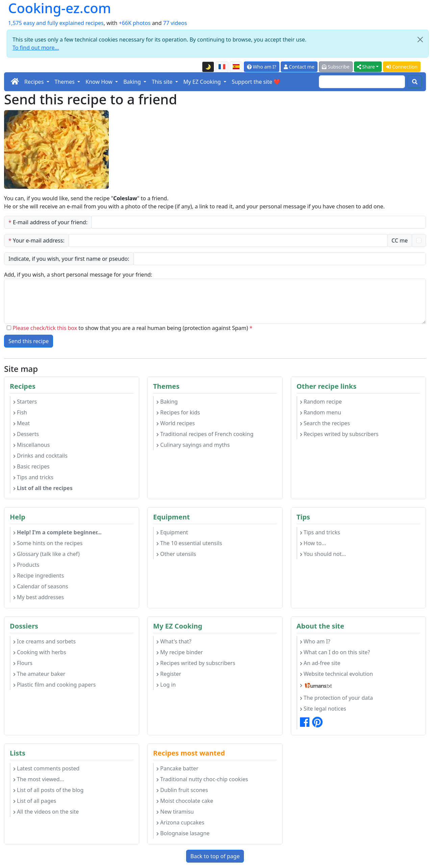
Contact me (299, 67)
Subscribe (336, 67)
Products (26, 565)
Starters (25, 402)
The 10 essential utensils (189, 543)
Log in (166, 685)
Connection (402, 67)
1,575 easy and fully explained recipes (56, 23)
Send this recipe (29, 341)
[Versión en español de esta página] (236, 67)
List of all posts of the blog (48, 790)
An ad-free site (320, 663)
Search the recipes (325, 423)
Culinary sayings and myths (193, 445)
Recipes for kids (178, 412)
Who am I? (262, 67)
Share (366, 67)
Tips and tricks (33, 477)
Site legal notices (323, 709)
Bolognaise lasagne (183, 833)
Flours (23, 663)
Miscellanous (31, 445)
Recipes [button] (35, 82)
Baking (167, 402)
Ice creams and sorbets (44, 641)
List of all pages (35, 801)
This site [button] (163, 82)
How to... (313, 543)
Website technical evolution (337, 674)
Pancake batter (177, 768)
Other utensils (176, 554)
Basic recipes (31, 466)
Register (169, 674)
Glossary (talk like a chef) (46, 554)
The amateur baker (39, 674)
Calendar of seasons (41, 586)
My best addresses (39, 597)
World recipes (176, 423)
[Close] (420, 40)
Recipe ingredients (39, 576)
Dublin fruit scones (182, 790)
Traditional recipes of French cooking (205, 434)
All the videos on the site (46, 812)
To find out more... (36, 48)
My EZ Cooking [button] (203, 82)
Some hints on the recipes (48, 543)
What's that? (174, 641)
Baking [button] (133, 82)
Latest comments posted (46, 768)
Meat (21, 423)
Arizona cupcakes (180, 822)
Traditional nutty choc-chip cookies (202, 779)
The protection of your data (336, 698)
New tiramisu (175, 812)
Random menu (321, 412)
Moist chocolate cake (185, 801)
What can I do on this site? (335, 652)
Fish (20, 412)
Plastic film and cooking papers (55, 685)
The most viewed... (39, 779)
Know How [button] (100, 82)
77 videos (175, 23)
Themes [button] (66, 82)
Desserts (26, 434)
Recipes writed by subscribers (339, 434)
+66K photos (135, 23)
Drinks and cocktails (40, 456)
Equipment (172, 532)
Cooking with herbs (40, 652)
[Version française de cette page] (222, 67)
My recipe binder (180, 652)
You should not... (323, 554)
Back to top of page (215, 856)
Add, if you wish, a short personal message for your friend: (78, 275)
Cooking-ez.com (60, 8)
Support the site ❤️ (256, 82)
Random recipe (321, 402)
